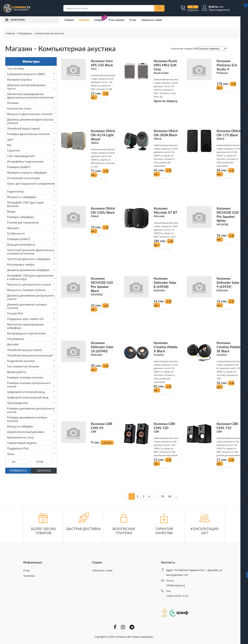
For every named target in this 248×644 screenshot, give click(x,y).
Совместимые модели (22, 443)
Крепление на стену (20, 437)
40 (170, 496)
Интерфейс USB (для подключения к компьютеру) (30, 277)
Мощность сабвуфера (22, 197)
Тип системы (16, 69)
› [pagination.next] (176, 496)
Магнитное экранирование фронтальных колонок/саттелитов (30, 96)
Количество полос (19, 108)
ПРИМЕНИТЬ (18, 471)
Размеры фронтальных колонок (29, 134)
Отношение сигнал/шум (23, 178)
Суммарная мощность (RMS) (26, 74)
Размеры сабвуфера (20, 217)
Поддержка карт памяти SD (25, 319)
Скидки (99, 20)
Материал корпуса (19, 80)
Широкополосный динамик (26, 432)
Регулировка (16, 339)
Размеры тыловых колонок (25, 377)
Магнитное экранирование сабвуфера (25, 326)
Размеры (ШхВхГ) (19, 239)
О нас (133, 20)
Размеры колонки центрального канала (29, 385)
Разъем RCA (15, 313)
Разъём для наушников (23, 222)
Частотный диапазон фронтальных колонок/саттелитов (31, 252)
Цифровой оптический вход (26, 392)
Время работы (17, 372)
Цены (11, 454)
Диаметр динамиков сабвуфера (28, 270)
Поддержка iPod (18, 448)
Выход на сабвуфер (20, 426)
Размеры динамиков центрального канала (31, 410)
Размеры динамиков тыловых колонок (27, 419)
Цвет (10, 139)
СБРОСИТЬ (44, 471)
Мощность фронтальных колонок (30, 114)
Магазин (84, 20)
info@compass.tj (175, 585)
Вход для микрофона (21, 245)
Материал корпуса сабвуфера (27, 173)
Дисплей (13, 344)
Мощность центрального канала (29, 284)
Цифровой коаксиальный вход (28, 397)
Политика (29, 576)
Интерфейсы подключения (25, 162)
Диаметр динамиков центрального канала (31, 297)
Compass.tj (121, 637)
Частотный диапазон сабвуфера (29, 259)
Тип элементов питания (23, 366)
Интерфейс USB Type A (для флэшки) (25, 204)
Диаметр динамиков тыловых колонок (27, 306)
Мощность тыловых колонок (26, 290)
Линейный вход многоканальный (30, 355)
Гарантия (13, 150)
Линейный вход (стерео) (23, 128)
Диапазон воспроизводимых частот (26, 87)
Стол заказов (117, 20)
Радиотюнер (15, 191)
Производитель (18, 403)
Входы (11, 211)
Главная (69, 20)
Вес (9, 145)
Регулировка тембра (21, 264)
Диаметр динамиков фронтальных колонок (30, 121)
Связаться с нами (152, 20)
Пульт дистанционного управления (31, 184)
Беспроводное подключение (26, 333)
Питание (13, 103)
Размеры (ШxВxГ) (19, 167)
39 (162, 496)
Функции (13, 228)
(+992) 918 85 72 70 (177, 596)
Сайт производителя (21, 156)
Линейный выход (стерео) (24, 350)
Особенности (16, 233)
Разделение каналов (21, 361)
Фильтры (31, 61)
